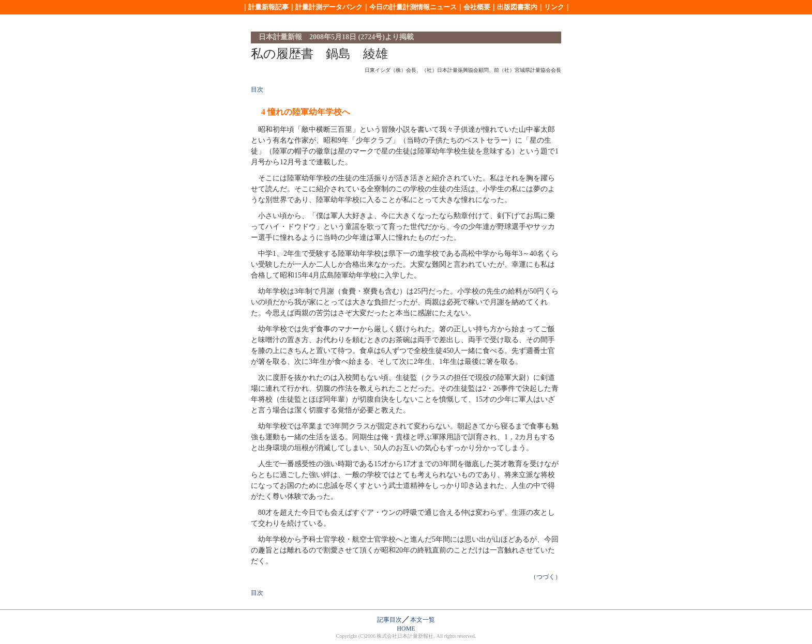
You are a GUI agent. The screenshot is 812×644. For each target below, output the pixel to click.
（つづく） (546, 577)
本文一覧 (423, 620)
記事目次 (389, 620)
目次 (257, 89)
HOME (406, 628)
